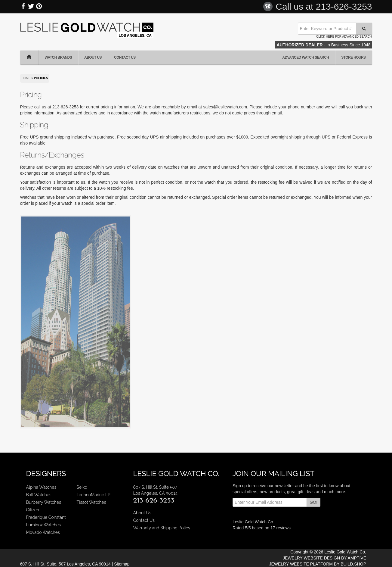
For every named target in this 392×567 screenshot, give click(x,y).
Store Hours (353, 58)
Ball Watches (39, 495)
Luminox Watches (44, 525)
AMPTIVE (357, 558)
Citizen (33, 510)
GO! (313, 502)
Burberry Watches (44, 502)
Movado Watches (43, 532)
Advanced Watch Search (306, 58)
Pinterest (39, 6)
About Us (93, 58)
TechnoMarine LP (94, 495)
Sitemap (122, 564)
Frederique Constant (46, 517)
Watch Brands (59, 58)
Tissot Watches (91, 502)
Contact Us (125, 58)
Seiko (82, 487)
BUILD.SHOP (353, 564)
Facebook (23, 6)
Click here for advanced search (344, 37)
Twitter (31, 6)
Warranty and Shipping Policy (162, 528)
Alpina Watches (41, 487)
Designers (46, 474)
